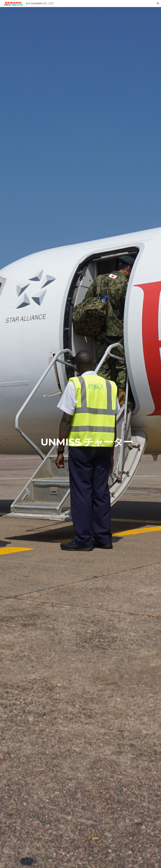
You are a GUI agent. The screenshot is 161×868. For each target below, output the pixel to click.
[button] (158, 4)
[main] (87, 438)
